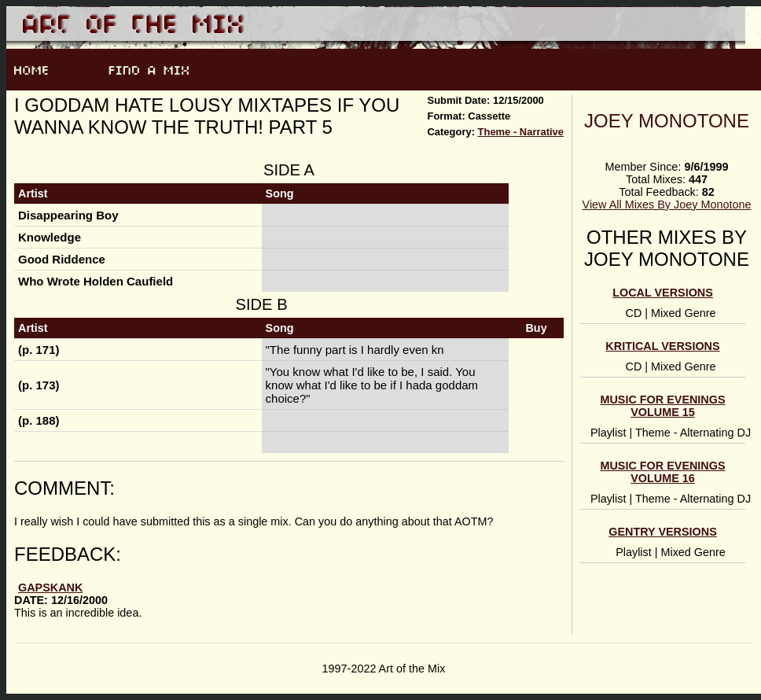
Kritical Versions (662, 346)
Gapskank (50, 588)
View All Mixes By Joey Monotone (667, 204)
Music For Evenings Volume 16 (662, 472)
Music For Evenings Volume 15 (662, 406)
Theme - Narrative (521, 132)
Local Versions (663, 293)
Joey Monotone (667, 121)
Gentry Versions (663, 532)
